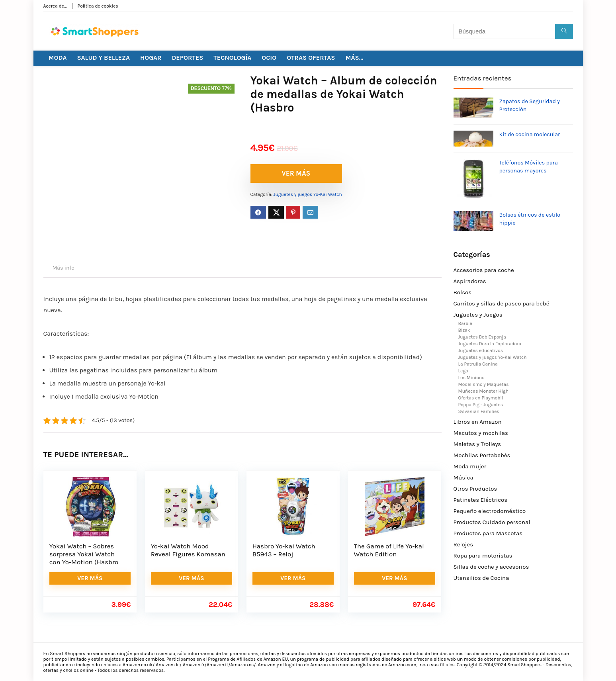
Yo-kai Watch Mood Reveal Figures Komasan (188, 550)
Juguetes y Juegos (478, 315)
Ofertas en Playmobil (481, 398)
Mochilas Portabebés (482, 455)
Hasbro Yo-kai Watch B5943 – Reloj (284, 550)
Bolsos (463, 292)
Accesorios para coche (484, 270)
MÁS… (354, 58)
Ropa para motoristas (483, 556)
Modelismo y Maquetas (484, 384)
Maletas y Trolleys (477, 444)
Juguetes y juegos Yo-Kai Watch (308, 194)
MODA (58, 58)
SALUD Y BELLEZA (103, 58)
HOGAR (151, 58)
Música (463, 477)
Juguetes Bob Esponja (482, 337)
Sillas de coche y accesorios (491, 567)
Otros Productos (475, 489)
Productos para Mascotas (488, 533)
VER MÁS (296, 173)
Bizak (464, 330)
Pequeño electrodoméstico (490, 511)
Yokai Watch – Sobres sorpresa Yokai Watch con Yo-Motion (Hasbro (84, 554)
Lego (463, 371)
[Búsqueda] (564, 31)
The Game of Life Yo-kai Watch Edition (389, 550)
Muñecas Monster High (484, 391)
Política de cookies (98, 6)
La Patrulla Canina (478, 364)
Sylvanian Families (479, 411)
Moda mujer (470, 466)
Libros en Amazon (478, 422)
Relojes (463, 544)
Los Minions (471, 378)
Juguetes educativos (481, 350)
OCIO (269, 58)
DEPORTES (187, 58)
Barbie (465, 323)
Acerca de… (55, 6)
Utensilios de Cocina (481, 578)
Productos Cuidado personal (492, 522)
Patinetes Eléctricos (481, 500)
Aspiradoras (470, 281)
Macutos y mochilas (481, 433)
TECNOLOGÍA (232, 58)
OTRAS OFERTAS (311, 58)
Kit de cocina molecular (530, 134)
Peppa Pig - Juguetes (481, 405)
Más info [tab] (64, 268)
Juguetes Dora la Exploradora (490, 344)
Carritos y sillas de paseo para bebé (502, 303)
